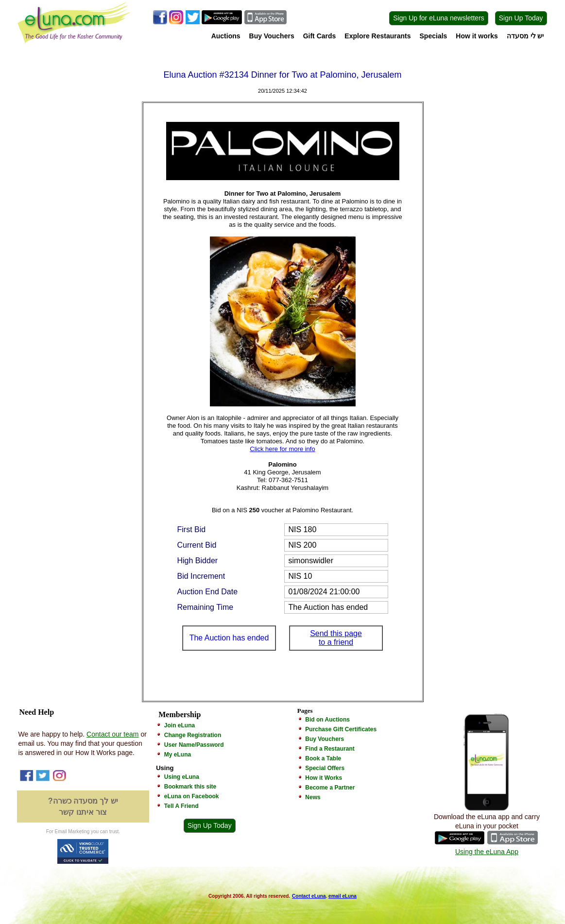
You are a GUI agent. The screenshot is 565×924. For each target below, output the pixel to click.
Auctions (226, 36)
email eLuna (342, 896)
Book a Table (323, 758)
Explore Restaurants (377, 36)
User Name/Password (194, 745)
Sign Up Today (521, 18)
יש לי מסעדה (525, 36)
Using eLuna (182, 777)
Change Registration (193, 735)
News (313, 797)
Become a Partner (330, 788)
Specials (434, 36)
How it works (477, 36)
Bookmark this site (190, 787)
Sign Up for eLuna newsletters (439, 18)
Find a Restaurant (330, 749)
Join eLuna (180, 725)
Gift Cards (320, 36)
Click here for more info (282, 449)
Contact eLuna (309, 896)
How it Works (324, 778)
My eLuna (178, 755)
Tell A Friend (181, 806)
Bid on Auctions (327, 720)
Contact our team (112, 734)
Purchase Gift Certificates (341, 729)
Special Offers (325, 768)
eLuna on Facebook (192, 796)
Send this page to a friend (336, 638)
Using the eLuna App (487, 852)
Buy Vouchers (272, 36)
